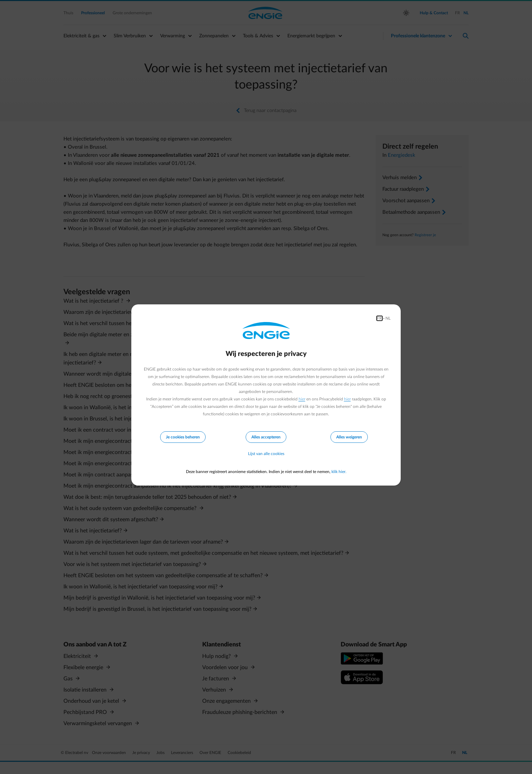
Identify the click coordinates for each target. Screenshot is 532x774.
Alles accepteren (266, 437)
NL (388, 318)
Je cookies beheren (183, 437)
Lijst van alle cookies (266, 454)
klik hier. (339, 472)
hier (302, 399)
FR (379, 318)
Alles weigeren (349, 437)
